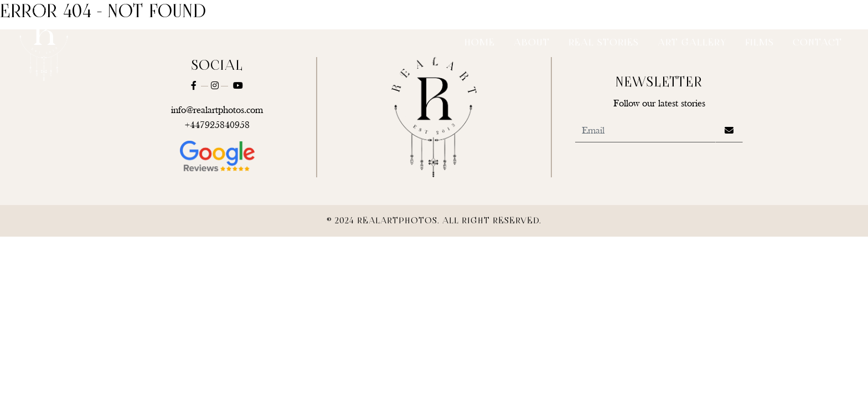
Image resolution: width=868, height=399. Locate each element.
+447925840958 (217, 126)
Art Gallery (692, 43)
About (532, 43)
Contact (817, 43)
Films (759, 43)
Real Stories (604, 43)
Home (480, 43)
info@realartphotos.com (217, 111)
